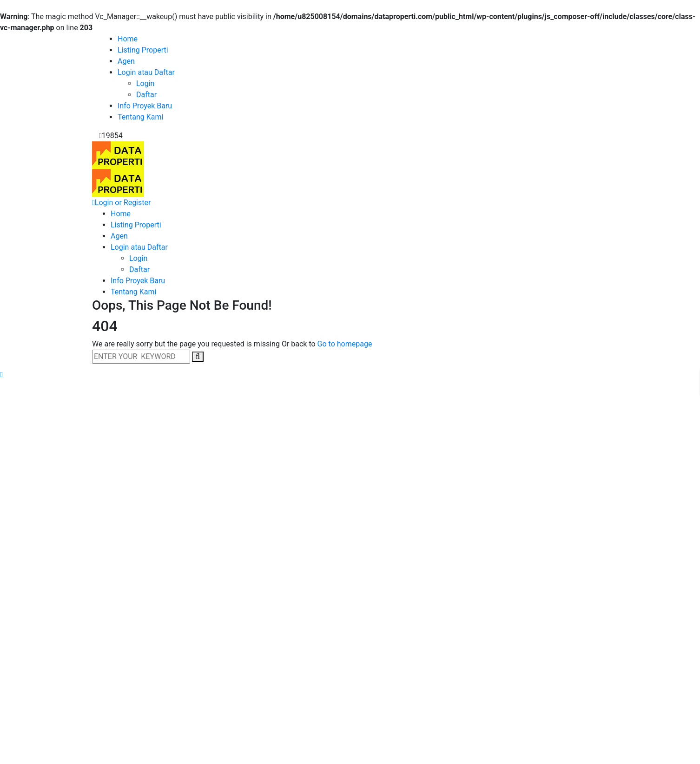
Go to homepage (345, 344)
